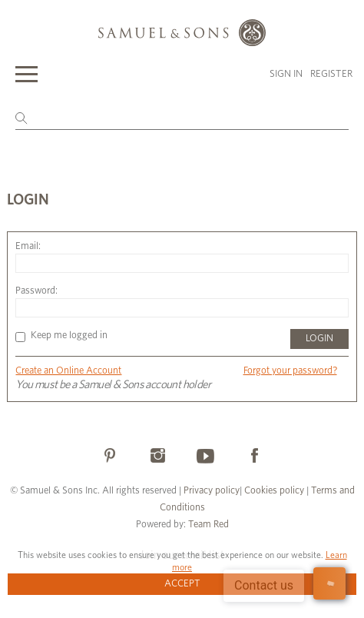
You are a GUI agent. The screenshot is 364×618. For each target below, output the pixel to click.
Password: (36, 291)
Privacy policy (212, 491)
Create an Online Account (68, 371)
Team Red (208, 525)
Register (331, 74)
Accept (182, 584)
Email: (28, 246)
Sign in (286, 74)
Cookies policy (274, 491)
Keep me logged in (61, 336)
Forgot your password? (290, 371)
